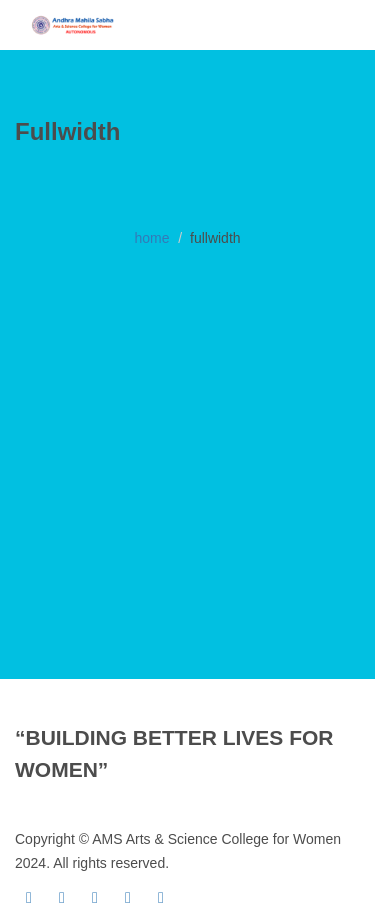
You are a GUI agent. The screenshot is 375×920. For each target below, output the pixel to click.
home (151, 238)
